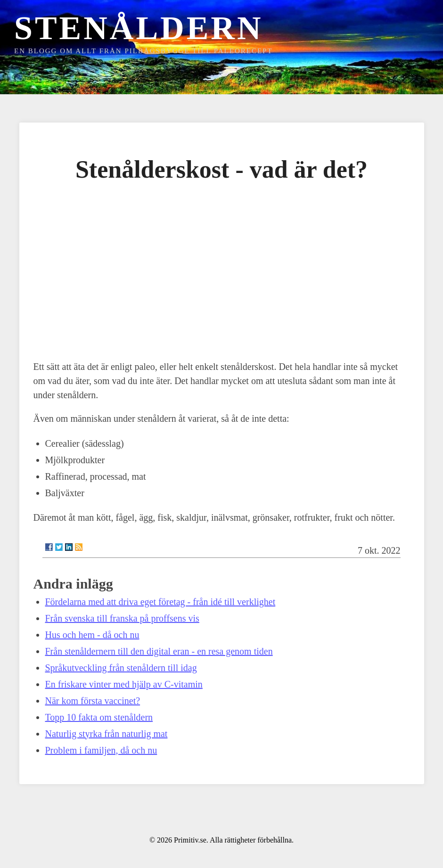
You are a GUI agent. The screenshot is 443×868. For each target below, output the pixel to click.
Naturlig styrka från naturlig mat (107, 734)
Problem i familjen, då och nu (101, 750)
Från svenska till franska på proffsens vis (122, 618)
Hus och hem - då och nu (92, 635)
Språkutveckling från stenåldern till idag (121, 668)
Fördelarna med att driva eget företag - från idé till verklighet (160, 602)
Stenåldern (139, 28)
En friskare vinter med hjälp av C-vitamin (124, 684)
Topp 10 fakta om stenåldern (99, 717)
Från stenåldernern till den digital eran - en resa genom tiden (159, 651)
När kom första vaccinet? (93, 701)
